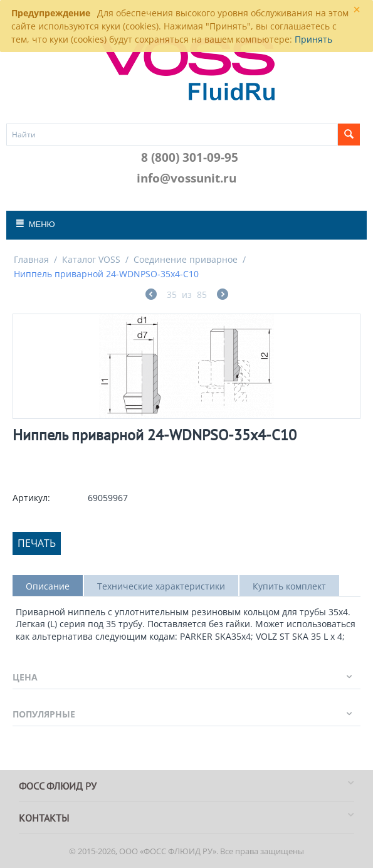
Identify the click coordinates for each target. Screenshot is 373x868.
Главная (31, 259)
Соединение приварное (186, 259)
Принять (313, 39)
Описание (48, 586)
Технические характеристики (161, 586)
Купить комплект (289, 586)
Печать (37, 543)
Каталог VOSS (91, 259)
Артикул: (31, 498)
